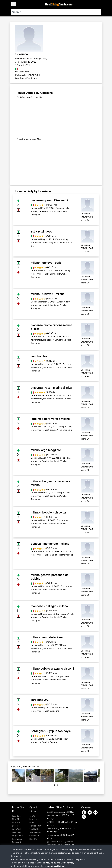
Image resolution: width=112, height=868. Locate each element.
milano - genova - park (46, 263)
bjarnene (51, 815)
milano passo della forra (47, 637)
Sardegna (55, 711)
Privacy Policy (49, 862)
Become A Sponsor (17, 844)
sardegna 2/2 (40, 700)
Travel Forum (35, 826)
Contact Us (34, 836)
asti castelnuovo (41, 231)
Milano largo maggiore (46, 450)
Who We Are (35, 832)
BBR (68, 812)
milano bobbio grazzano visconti (52, 668)
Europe (59, 208)
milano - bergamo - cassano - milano (50, 483)
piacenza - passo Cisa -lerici (49, 200)
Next (96, 775)
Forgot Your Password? (17, 837)
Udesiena (35, 208)
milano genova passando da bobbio (50, 577)
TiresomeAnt (53, 828)
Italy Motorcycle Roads (42, 340)
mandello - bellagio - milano (49, 606)
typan (49, 842)
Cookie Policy (62, 862)
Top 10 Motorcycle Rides (34, 819)
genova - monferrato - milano (50, 544)
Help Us (33, 839)
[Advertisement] (56, 118)
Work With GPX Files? (17, 831)
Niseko (50, 835)
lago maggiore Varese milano (50, 419)
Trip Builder (34, 829)
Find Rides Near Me (17, 818)
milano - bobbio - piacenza (49, 512)
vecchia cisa (39, 356)
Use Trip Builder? (16, 824)
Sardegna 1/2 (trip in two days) (51, 731)
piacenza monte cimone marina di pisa (51, 327)
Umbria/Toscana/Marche (62, 555)
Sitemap (38, 862)
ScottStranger (53, 812)
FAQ (14, 849)
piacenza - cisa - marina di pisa (51, 388)
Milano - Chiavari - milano (48, 294)
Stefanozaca (52, 822)
